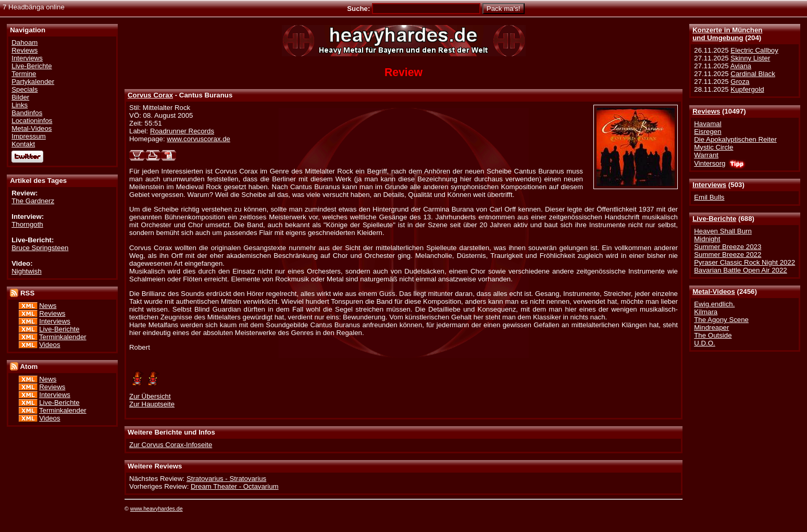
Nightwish (27, 271)
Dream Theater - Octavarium (235, 486)
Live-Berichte (714, 219)
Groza (740, 82)
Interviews (709, 185)
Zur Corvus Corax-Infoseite (171, 445)
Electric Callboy (754, 50)
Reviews (706, 111)
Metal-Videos (714, 292)
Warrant (706, 155)
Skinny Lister (750, 58)
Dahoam (24, 42)
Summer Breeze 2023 (728, 247)
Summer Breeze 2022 (728, 255)
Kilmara (706, 312)
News (48, 306)
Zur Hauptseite (152, 404)
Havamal (707, 124)
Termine (24, 74)
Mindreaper (711, 327)
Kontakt (23, 144)
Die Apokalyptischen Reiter (735, 139)
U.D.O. (705, 343)
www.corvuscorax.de (198, 139)
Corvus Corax (150, 95)
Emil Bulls (709, 197)
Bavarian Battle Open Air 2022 (740, 270)
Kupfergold (747, 89)
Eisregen (707, 132)
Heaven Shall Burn (723, 231)
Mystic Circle (713, 147)
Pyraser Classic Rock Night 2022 (744, 262)
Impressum (29, 136)
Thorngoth (27, 224)
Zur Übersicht (150, 396)
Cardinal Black (753, 74)
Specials (24, 89)
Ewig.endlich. (714, 304)
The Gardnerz (33, 201)
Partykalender (33, 82)
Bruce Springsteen (40, 248)
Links (20, 105)
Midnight (707, 239)
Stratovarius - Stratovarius (226, 479)
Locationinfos (32, 121)
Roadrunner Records (182, 131)
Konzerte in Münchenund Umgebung (727, 34)
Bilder (20, 97)
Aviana (741, 66)
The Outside (713, 335)
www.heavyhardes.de (157, 509)
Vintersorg (710, 163)
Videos (49, 345)
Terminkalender (63, 337)
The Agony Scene (721, 320)
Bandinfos (27, 113)
